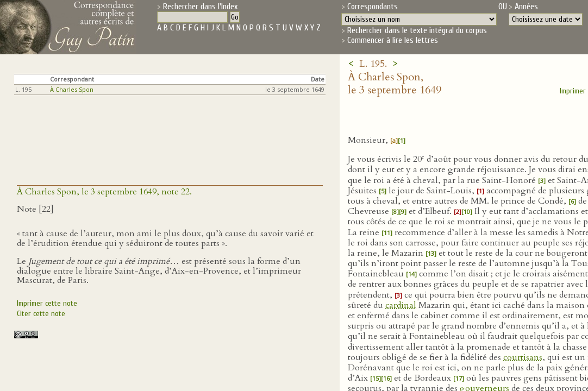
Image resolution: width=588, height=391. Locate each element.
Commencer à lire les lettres (393, 40)
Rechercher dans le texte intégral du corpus (417, 30)
